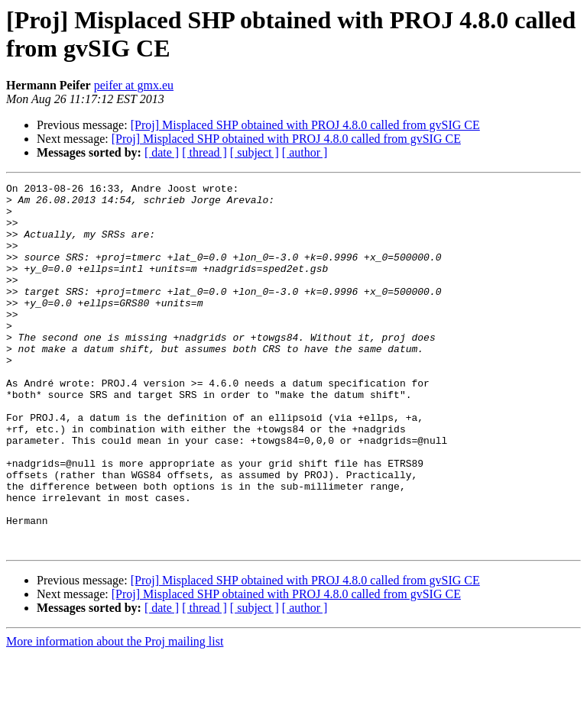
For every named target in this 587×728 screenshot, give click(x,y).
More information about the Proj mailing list (115, 715)
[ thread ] (204, 152)
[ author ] (305, 152)
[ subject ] (255, 152)
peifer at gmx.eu (134, 85)
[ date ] (162, 152)
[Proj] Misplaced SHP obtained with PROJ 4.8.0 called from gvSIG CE (305, 125)
